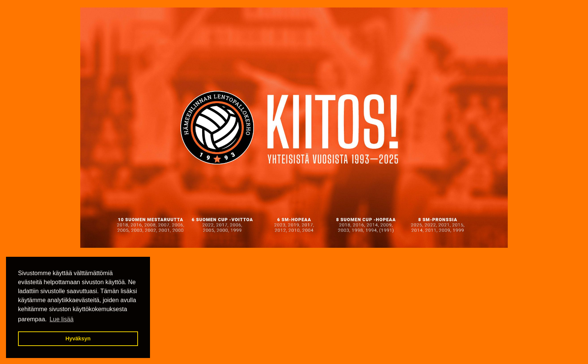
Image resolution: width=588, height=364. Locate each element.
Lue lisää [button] (61, 319)
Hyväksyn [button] (78, 339)
